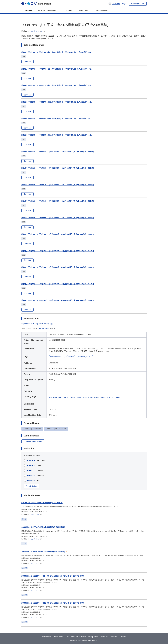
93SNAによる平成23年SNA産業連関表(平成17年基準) (42, 503)
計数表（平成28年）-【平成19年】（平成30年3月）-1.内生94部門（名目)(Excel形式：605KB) (58, 267)
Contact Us (104, 637)
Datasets (28, 10)
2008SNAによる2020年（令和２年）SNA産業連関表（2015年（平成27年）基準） (53, 603)
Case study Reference (32, 429)
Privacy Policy (93, 637)
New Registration (138, 4)
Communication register (33, 441)
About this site (47, 637)
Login (124, 4)
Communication (84, 10)
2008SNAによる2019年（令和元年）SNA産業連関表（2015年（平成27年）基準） (53, 576)
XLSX (25, 568)
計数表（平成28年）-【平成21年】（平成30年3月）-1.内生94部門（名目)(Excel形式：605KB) (58, 201)
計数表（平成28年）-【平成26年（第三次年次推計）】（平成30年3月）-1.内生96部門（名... (57, 135)
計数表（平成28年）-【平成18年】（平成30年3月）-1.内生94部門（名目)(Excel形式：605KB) (58, 300)
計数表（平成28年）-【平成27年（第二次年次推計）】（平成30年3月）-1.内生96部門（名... (57, 102)
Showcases (67, 10)
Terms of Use (58, 637)
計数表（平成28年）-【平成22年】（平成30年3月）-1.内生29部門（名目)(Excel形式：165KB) (58, 152)
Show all (53, 328)
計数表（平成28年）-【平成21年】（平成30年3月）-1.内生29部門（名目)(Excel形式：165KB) (58, 185)
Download (27, 62)
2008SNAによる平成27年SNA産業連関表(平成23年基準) (43, 527)
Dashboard (114, 637)
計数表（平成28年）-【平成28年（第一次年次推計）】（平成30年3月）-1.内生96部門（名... (57, 69)
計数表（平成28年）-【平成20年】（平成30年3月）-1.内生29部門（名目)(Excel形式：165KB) (58, 218)
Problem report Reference (56, 429)
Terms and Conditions (78, 637)
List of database (102, 10)
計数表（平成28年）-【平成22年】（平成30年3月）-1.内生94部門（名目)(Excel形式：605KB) (58, 168)
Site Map (123, 637)
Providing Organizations (47, 10)
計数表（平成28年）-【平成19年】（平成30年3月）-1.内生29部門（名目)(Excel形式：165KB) (58, 251)
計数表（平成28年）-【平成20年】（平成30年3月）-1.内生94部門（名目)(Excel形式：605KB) (58, 234)
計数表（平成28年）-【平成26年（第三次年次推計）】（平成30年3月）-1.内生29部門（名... (57, 119)
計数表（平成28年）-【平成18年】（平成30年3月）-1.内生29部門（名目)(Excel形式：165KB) (58, 284)
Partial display (44, 328)
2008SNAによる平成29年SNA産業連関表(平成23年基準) (43, 552)
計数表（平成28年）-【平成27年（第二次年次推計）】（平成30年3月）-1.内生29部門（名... (57, 85)
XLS (24, 519)
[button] (114, 4)
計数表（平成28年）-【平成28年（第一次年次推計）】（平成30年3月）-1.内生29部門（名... (57, 52)
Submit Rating (31, 486)
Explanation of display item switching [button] (37, 324)
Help (67, 637)
